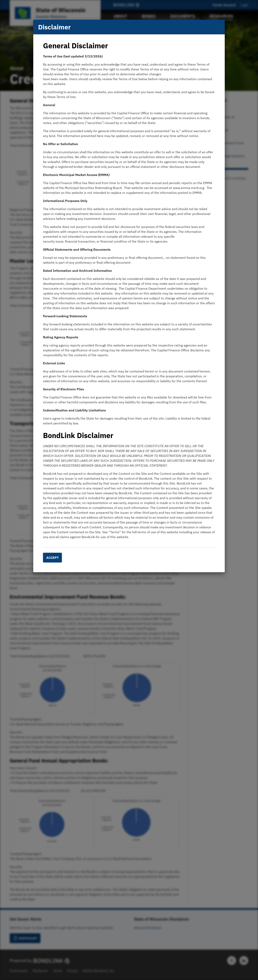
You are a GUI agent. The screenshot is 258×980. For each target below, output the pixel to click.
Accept (52, 558)
